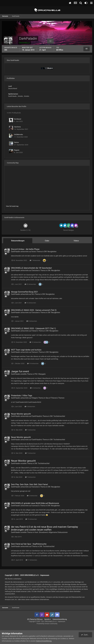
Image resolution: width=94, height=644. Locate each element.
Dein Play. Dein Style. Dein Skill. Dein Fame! (29, 484)
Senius (16, 142)
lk (33, 294)
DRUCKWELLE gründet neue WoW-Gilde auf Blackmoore (35, 503)
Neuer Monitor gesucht (21, 414)
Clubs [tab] (47, 241)
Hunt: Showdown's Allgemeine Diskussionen (51, 532)
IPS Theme (31, 619)
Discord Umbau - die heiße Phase (25, 249)
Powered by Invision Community (47, 624)
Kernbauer (18, 119)
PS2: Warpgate (40, 374)
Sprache (48, 619)
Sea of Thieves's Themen (55, 398)
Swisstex (35, 270)
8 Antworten (32, 321)
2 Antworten (35, 388)
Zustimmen (87, 635)
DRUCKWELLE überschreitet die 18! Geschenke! (31, 268)
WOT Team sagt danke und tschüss (26, 350)
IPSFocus (39, 619)
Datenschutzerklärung (60, 619)
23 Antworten (30, 284)
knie (34, 252)
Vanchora (17, 127)
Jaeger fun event (20, 371)
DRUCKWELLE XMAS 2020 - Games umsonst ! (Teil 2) (34, 310)
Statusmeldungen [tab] (18, 241)
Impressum (45, 575)
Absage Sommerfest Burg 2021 (25, 292)
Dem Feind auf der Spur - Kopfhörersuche (29, 544)
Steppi (34, 398)
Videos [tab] (76, 241)
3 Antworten (32, 496)
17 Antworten (31, 560)
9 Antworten (30, 407)
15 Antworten (30, 303)
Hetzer (34, 331)
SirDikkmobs (18, 134)
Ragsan (17, 150)
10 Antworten (35, 342)
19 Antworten (33, 363)
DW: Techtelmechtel (57, 416)
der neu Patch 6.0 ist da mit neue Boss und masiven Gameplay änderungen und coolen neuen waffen (45, 528)
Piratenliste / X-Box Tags (22, 396)
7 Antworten (35, 260)
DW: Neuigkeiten (50, 252)
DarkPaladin (16, 252)
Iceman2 (35, 506)
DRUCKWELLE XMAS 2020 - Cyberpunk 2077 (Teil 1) (33, 328)
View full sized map (12, 206)
